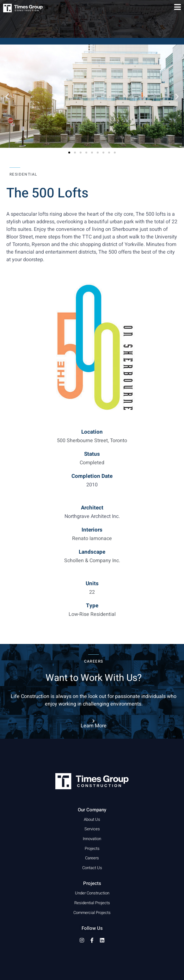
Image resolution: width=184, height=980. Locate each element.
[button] (7, 96)
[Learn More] (94, 721)
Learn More (94, 726)
